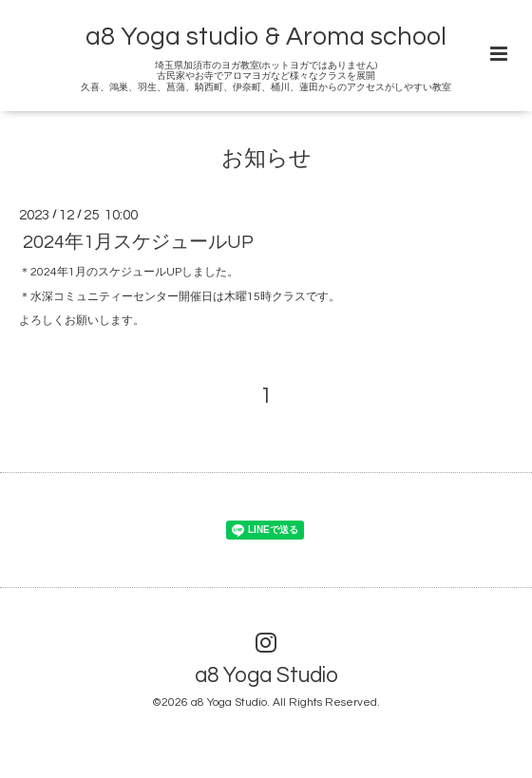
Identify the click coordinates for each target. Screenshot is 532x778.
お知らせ (266, 159)
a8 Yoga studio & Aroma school (266, 37)
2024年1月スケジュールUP (138, 242)
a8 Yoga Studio (266, 676)
